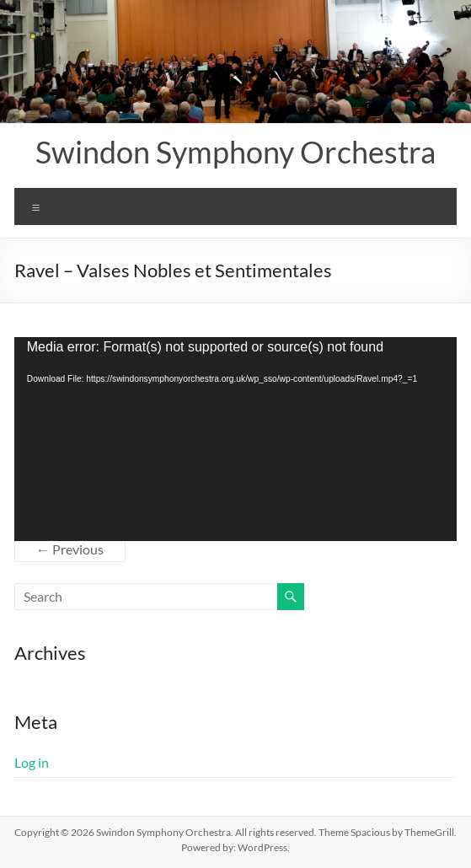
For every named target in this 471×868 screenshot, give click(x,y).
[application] (235, 439)
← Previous (70, 549)
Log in (32, 762)
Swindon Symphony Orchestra (235, 152)
